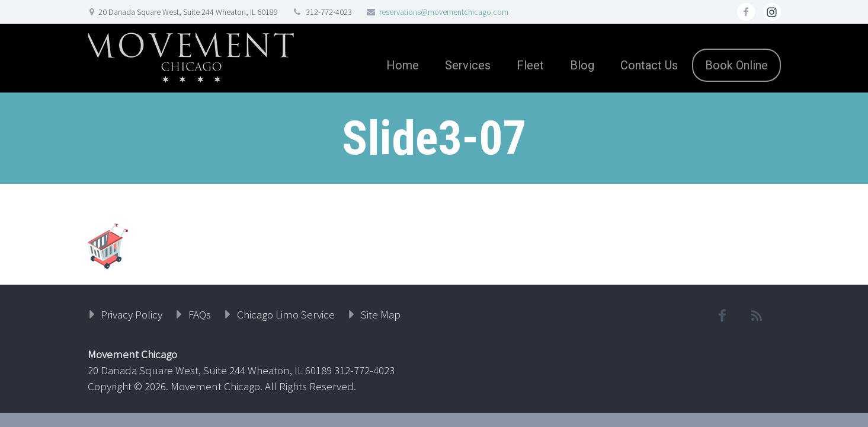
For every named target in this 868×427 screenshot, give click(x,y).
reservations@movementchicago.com (444, 12)
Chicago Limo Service (286, 314)
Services (468, 65)
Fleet (530, 65)
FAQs (200, 314)
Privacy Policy (132, 314)
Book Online (736, 65)
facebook (746, 12)
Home (403, 65)
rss (772, 12)
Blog (582, 65)
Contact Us (649, 65)
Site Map (381, 314)
